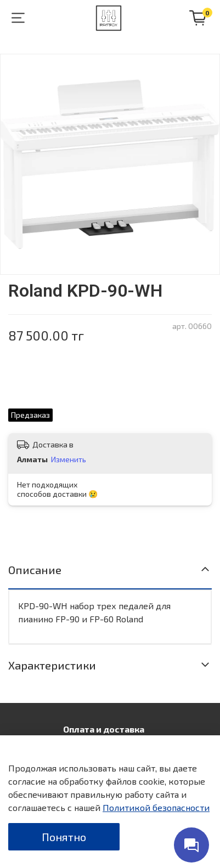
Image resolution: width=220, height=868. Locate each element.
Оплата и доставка (104, 729)
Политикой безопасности (156, 807)
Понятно (64, 837)
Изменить (69, 459)
